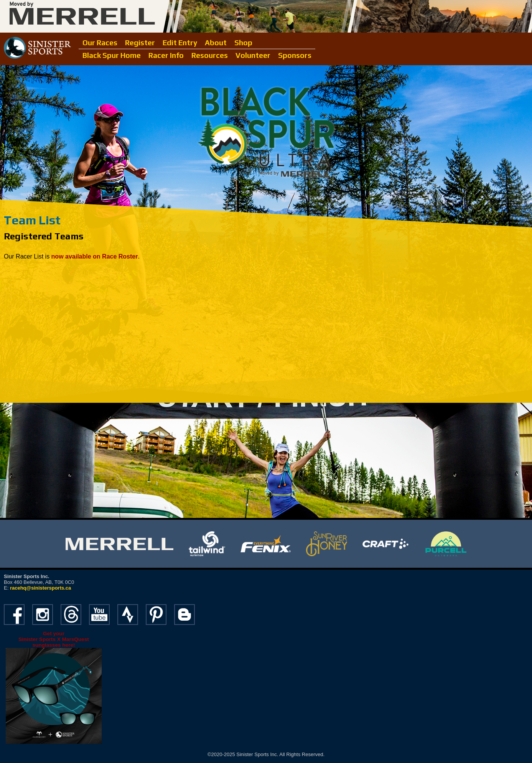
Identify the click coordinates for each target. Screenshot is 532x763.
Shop (243, 43)
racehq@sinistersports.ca (40, 588)
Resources (210, 55)
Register (140, 43)
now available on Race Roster (95, 256)
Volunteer (253, 55)
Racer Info (166, 55)
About (216, 43)
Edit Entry (180, 43)
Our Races (100, 43)
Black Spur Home (112, 55)
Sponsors (295, 55)
